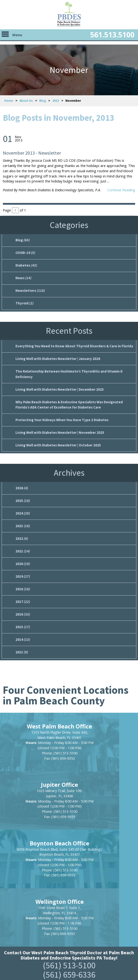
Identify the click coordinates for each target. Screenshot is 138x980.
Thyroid (24, 302)
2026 (22, 483)
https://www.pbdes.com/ (69, 942)
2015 (22, 619)
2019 (22, 570)
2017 (22, 594)
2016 (22, 606)
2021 (22, 545)
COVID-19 (25, 252)
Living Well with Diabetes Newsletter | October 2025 (57, 441)
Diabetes (26, 265)
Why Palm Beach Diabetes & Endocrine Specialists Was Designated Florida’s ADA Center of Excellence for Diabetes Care (68, 401)
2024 (22, 508)
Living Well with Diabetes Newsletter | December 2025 (58, 386)
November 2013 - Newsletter (32, 153)
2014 (22, 631)
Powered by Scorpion (69, 971)
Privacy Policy (81, 952)
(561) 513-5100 (69, 862)
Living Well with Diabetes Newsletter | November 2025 (58, 428)
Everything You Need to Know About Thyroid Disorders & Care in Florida (72, 344)
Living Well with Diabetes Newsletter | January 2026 (56, 356)
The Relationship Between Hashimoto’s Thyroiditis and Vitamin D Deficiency (67, 371)
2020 (22, 557)
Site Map (53, 952)
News (23, 277)
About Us (26, 101)
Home (9, 101)
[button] (69, 922)
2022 (22, 533)
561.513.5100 (103, 36)
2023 (22, 520)
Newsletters (29, 289)
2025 (22, 496)
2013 (56, 101)
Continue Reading (121, 190)
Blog (43, 101)
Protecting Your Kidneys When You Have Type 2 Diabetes (60, 416)
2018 (22, 582)
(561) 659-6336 (69, 871)
